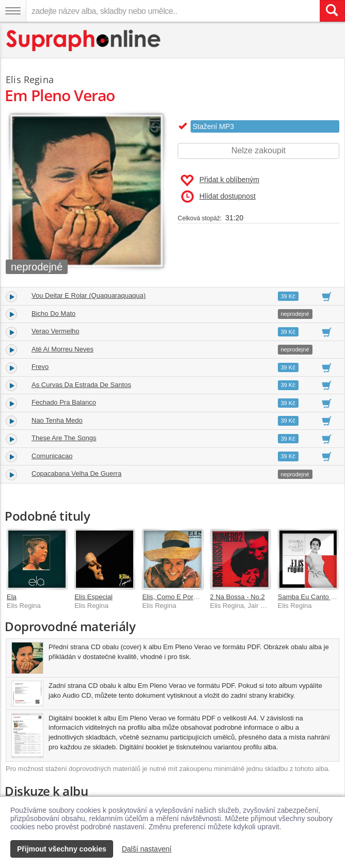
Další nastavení (147, 849)
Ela (12, 597)
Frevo (40, 367)
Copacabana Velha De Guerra (76, 473)
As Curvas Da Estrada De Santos (81, 385)
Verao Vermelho (56, 331)
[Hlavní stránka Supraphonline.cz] (84, 41)
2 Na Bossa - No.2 (238, 597)
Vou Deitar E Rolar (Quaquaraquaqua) (89, 295)
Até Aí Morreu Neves (62, 349)
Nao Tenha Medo (57, 420)
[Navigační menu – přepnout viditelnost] (13, 11)
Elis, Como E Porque (173, 597)
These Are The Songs (64, 438)
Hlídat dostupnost (218, 197)
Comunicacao (52, 456)
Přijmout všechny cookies (62, 849)
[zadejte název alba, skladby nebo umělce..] (173, 11)
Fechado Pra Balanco (64, 402)
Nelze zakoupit (258, 150)
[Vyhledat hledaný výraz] (332, 11)
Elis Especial (93, 597)
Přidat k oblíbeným (220, 181)
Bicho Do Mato (53, 314)
